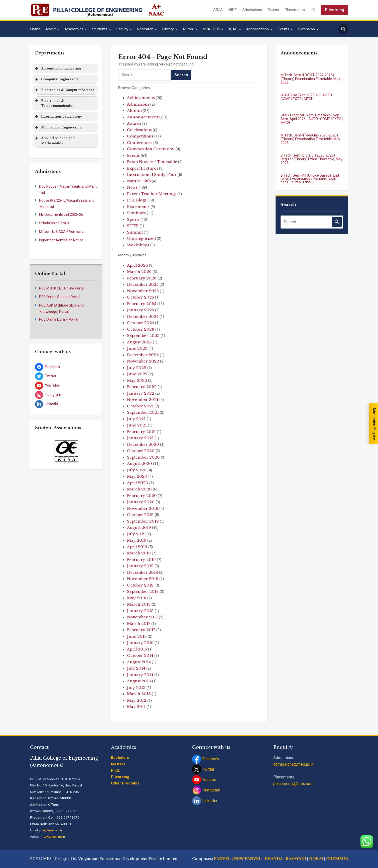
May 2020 (137, 476)
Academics (74, 29)
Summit (135, 232)
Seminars (136, 213)
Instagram (206, 790)
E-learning (335, 10)
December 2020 (143, 444)
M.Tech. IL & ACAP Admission (62, 232)
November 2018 (143, 579)
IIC (313, 10)
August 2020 (140, 463)
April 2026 (138, 265)
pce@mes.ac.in (51, 830)
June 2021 (137, 425)
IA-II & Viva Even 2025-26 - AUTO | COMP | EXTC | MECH (307, 97)
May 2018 (137, 598)
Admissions (252, 10)
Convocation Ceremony (151, 149)
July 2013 (136, 688)
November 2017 (142, 617)
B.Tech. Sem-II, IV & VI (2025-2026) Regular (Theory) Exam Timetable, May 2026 (311, 159)
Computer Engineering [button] (56, 79)
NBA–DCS (211, 29)
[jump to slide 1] (58, 458)
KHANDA (274, 859)
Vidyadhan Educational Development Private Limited (128, 859)
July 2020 (137, 470)
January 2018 (140, 611)
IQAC (233, 29)
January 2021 (140, 438)
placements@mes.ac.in (293, 784)
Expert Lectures (143, 168)
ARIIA (218, 10)
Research (145, 29)
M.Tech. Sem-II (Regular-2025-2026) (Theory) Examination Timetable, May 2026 (310, 139)
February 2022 (142, 387)
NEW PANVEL (248, 859)
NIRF (232, 10)
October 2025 (141, 297)
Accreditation (258, 29)
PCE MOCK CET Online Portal (62, 288)
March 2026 (139, 272)
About (50, 29)
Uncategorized (141, 238)
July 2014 (136, 668)
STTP (133, 226)
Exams (273, 10)
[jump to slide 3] (69, 458)
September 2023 (143, 336)
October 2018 (140, 585)
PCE (34, 859)
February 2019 (141, 560)
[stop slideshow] (67, 461)
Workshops (138, 245)
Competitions (140, 136)
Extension (306, 29)
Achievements (141, 98)
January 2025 (141, 310)
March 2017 (139, 624)
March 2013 (139, 694)
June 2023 (137, 348)
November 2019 (143, 508)
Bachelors (120, 758)
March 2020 (139, 489)
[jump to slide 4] (74, 458)
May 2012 (137, 700)
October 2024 (141, 323)
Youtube (204, 780)
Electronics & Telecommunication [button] (54, 103)
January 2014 (140, 675)
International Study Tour (152, 174)
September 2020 (143, 457)
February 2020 (142, 496)
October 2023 (141, 329)
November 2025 (143, 291)
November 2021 (143, 400)
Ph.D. (115, 770)
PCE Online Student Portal (60, 297)
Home (35, 29)
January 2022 (141, 393)
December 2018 (143, 572)
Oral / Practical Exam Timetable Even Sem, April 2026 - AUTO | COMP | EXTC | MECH (312, 119)
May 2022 (137, 380)
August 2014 (139, 662)
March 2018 (139, 604)
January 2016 (140, 643)
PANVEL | (223, 859)
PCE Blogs (137, 200)
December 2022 (143, 355)
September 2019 (143, 521)
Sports (133, 219)
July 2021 (136, 419)
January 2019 (140, 566)
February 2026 (142, 278)
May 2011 (136, 707)
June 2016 (137, 636)
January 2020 (141, 502)
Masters (118, 764)
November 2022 (143, 361)
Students (100, 29)
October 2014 (140, 655)
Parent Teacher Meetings (152, 194)
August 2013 (139, 681)
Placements (295, 10)
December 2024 (143, 316)
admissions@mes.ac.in (293, 764)
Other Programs (125, 783)
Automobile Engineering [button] (58, 68)
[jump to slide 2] (63, 458)
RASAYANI (296, 859)
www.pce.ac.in (54, 837)
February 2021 (141, 432)
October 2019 (140, 515)
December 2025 (143, 284)
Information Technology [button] (58, 117)
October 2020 (141, 451)
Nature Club (139, 181)
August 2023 (139, 342)
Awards (134, 123)
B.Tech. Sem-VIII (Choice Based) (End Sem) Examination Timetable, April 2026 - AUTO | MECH (310, 179)
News (132, 187)
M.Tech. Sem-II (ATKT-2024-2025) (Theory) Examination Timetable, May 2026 (310, 79)
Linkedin (205, 801)
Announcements (143, 117)
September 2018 (143, 591)
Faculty (122, 29)
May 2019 (137, 540)
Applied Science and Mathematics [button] (54, 140)
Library (168, 29)
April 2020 (138, 483)
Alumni (188, 29)
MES (47, 859)
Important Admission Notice (61, 240)
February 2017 (141, 630)
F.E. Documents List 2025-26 (61, 214)
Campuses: (203, 859)
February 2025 (142, 304)
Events (283, 29)
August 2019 (139, 527)
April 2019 (137, 547)
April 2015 (137, 649)
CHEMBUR (337, 859)
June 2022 (137, 374)
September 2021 (143, 412)
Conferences (140, 143)
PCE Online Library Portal (59, 319)
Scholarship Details (54, 223)
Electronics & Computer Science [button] (65, 90)
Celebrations (139, 130)
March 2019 (139, 553)
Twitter (203, 769)
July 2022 (137, 368)
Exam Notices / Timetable (152, 162)
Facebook (206, 759)
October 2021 (140, 406)
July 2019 (136, 534)
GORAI (317, 859)
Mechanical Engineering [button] (58, 127)
